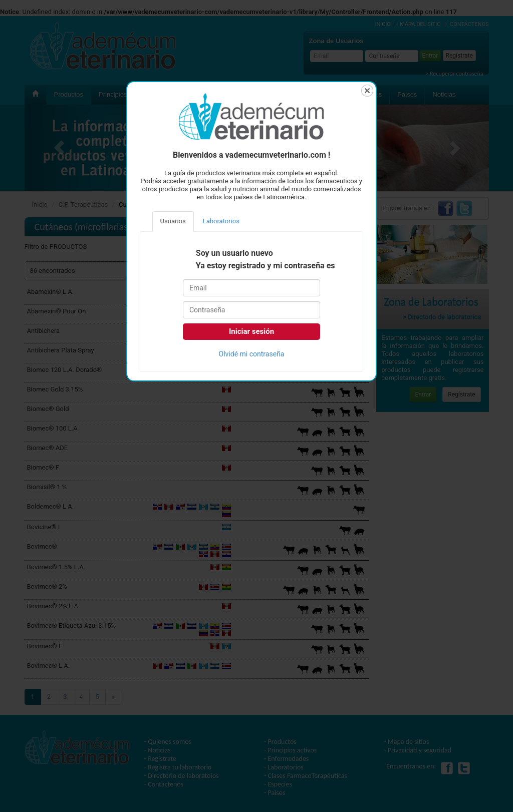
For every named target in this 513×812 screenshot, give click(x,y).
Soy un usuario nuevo (234, 253)
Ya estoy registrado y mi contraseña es (266, 266)
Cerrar (367, 91)
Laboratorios (221, 221)
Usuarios (173, 221)
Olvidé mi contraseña (252, 354)
